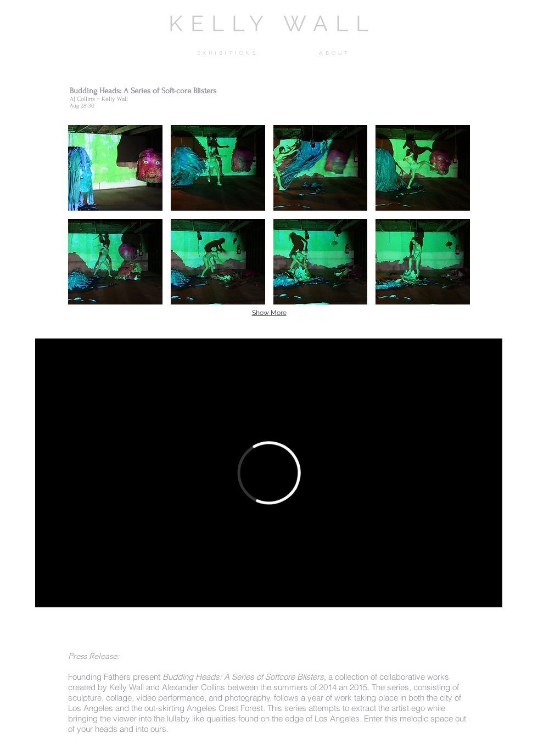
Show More (269, 313)
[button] (228, 53)
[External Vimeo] (269, 473)
